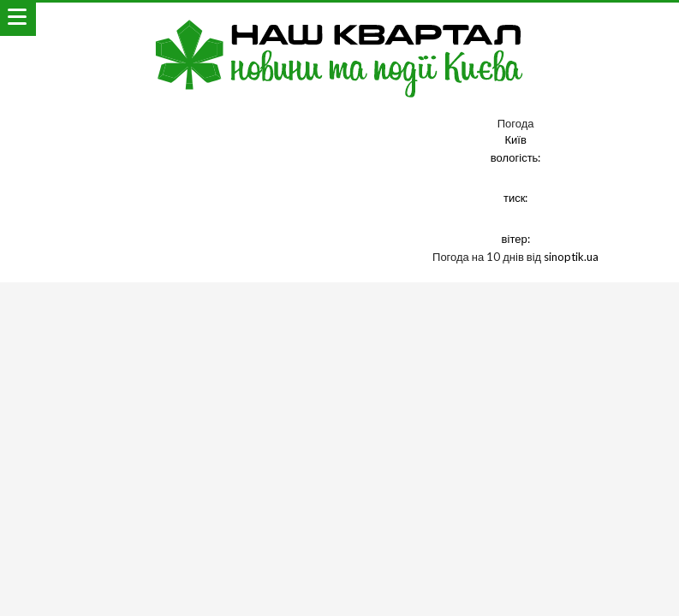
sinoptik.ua (571, 257)
